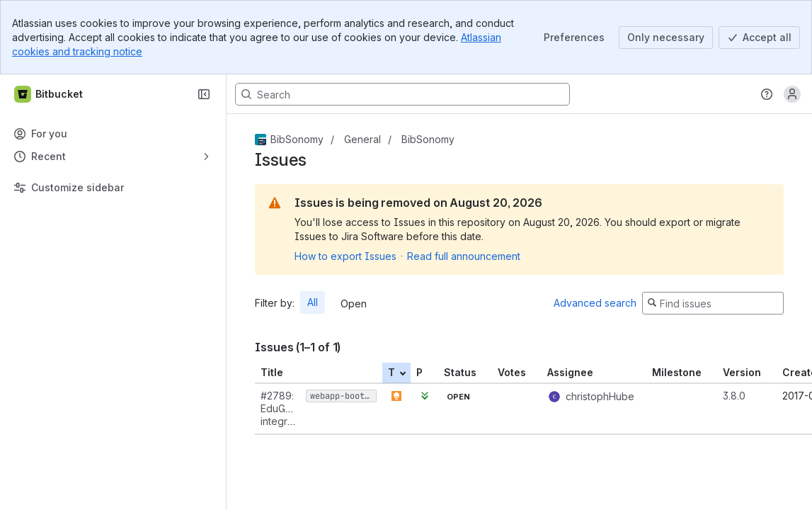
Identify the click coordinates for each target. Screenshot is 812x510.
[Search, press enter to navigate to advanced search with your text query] (402, 94)
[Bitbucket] (49, 94)
